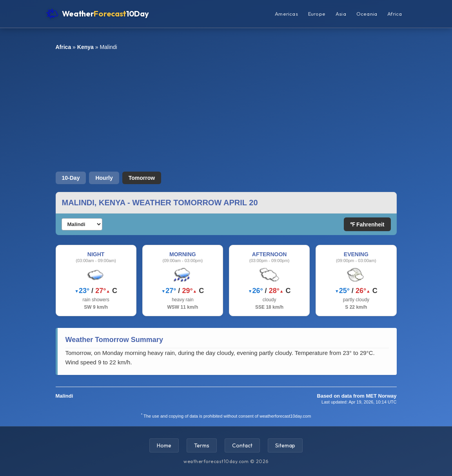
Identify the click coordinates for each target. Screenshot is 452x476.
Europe (317, 14)
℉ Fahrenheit (367, 224)
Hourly (104, 178)
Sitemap (285, 445)
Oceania (367, 14)
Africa (395, 14)
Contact (242, 445)
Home (164, 445)
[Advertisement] (226, 111)
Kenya (85, 47)
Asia (341, 14)
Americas (286, 14)
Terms (202, 445)
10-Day (71, 178)
